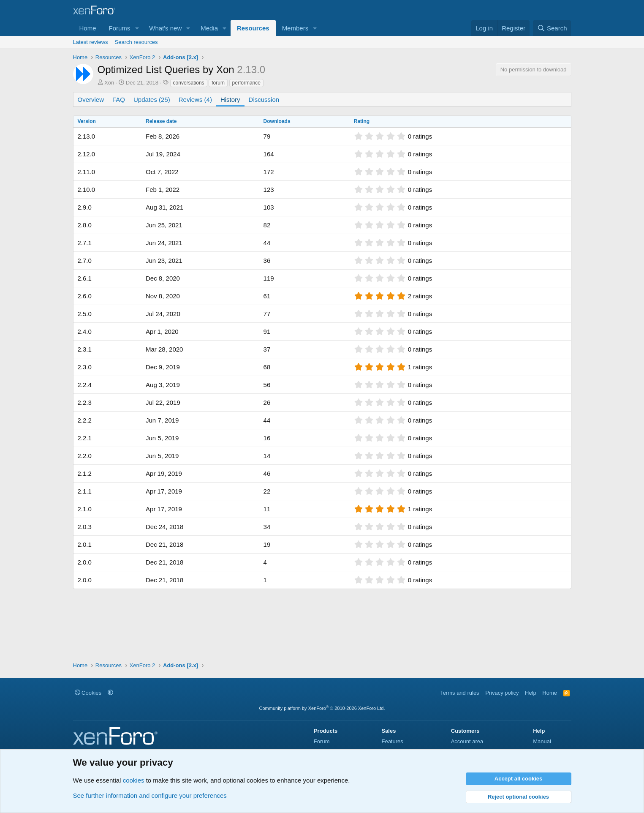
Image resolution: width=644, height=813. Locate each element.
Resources (253, 28)
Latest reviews (91, 42)
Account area (467, 741)
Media (209, 28)
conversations (189, 83)
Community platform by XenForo (322, 708)
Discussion (264, 100)
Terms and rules (459, 693)
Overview (91, 100)
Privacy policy (502, 693)
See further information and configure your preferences (150, 795)
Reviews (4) (195, 100)
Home (88, 28)
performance (246, 83)
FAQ (119, 100)
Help (531, 693)
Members (295, 28)
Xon (109, 83)
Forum (322, 741)
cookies (134, 780)
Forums (120, 28)
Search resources (136, 42)
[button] (137, 28)
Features (392, 741)
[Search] (552, 28)
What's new (165, 28)
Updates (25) (152, 100)
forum (218, 83)
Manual (542, 741)
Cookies (88, 693)
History (230, 100)
